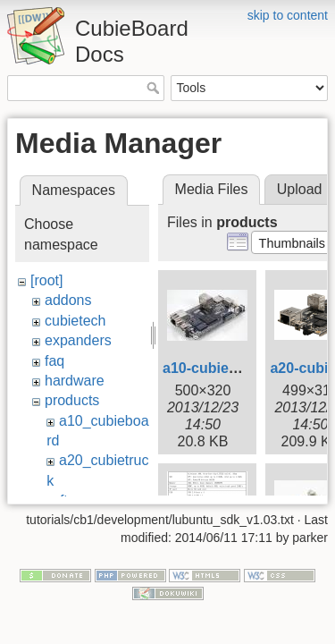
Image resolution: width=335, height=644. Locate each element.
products (72, 400)
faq (54, 361)
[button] (292, 242)
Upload (300, 189)
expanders (78, 340)
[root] (46, 280)
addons (68, 300)
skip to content (288, 15)
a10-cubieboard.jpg (228, 368)
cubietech (75, 321)
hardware (75, 381)
